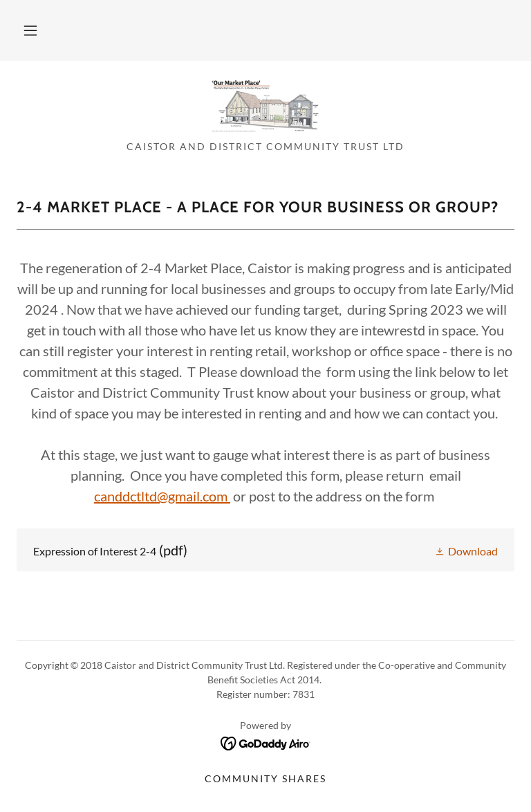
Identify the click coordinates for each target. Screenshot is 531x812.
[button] (30, 30)
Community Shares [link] (265, 778)
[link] (265, 105)
